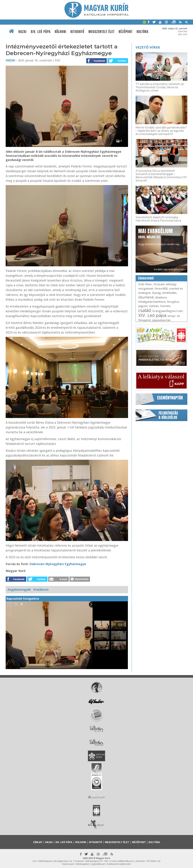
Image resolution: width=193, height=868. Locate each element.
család (145, 310)
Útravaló (159, 284)
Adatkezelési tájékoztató (119, 864)
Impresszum (68, 864)
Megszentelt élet (101, 32)
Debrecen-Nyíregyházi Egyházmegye (58, 564)
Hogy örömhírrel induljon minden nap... (160, 237)
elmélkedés (169, 293)
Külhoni (61, 32)
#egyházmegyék (19, 590)
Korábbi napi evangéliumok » (170, 269)
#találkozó (41, 590)
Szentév (165, 306)
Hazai (22, 32)
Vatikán (154, 306)
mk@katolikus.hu (125, 861)
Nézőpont (126, 32)
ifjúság (156, 293)
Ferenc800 (161, 289)
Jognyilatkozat (98, 864)
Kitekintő (77, 32)
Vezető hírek (148, 47)
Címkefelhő (146, 278)
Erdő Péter (145, 284)
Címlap (38, 842)
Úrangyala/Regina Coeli (167, 311)
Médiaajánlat (83, 864)
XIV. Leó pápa (41, 32)
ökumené (146, 297)
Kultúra (143, 32)
